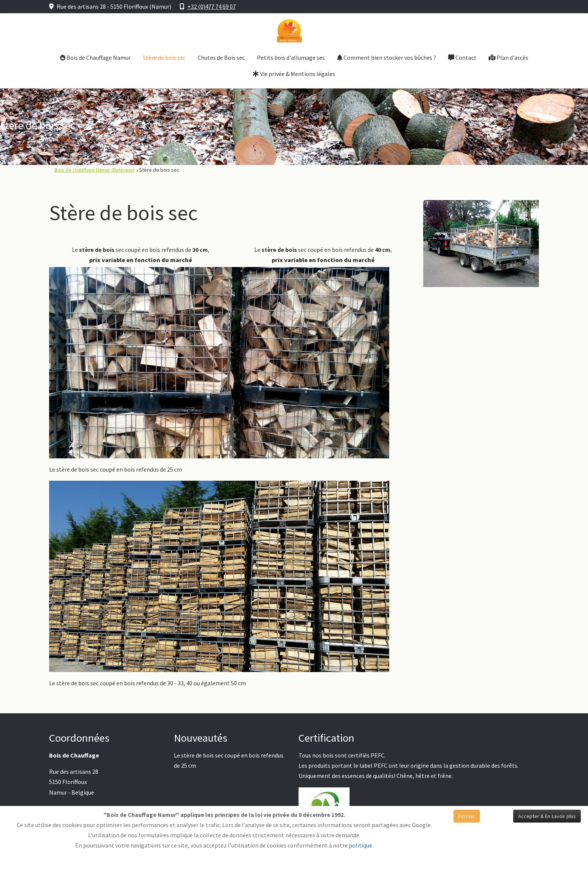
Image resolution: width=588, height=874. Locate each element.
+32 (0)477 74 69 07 (212, 6)
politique (361, 845)
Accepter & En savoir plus (547, 816)
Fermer (467, 816)
